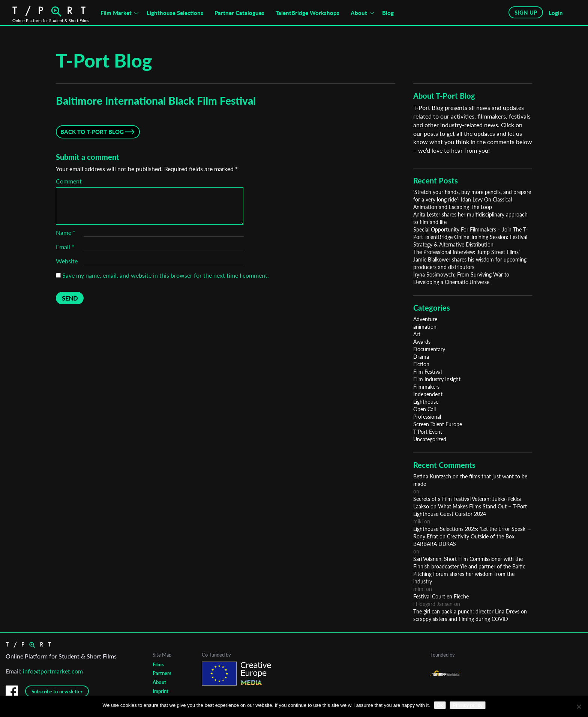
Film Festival (427, 372)
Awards (422, 342)
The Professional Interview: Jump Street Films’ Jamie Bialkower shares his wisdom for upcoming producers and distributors (470, 259)
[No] (579, 706)
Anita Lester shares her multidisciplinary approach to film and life (470, 218)
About (359, 13)
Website (67, 261)
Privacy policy (467, 705)
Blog (388, 13)
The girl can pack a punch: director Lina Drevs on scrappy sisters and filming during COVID (470, 615)
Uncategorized (430, 439)
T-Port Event (428, 432)
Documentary (429, 349)
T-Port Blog (104, 60)
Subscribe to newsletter (57, 691)
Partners (162, 673)
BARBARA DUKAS (435, 544)
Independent (428, 394)
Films (158, 664)
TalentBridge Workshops (307, 13)
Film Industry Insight (437, 379)
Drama (421, 357)
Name (66, 232)
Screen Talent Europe (438, 424)
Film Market (116, 13)
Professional (427, 417)
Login (556, 13)
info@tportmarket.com (53, 671)
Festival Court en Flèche (441, 596)
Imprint (160, 691)
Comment (69, 181)
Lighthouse (426, 402)
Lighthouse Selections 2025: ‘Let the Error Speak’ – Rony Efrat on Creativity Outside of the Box (472, 533)
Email (65, 247)
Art (417, 334)
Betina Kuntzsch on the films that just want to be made (470, 480)
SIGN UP (526, 12)
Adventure (425, 319)
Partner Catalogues (239, 13)
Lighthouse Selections (175, 13)
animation (425, 327)
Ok (440, 705)
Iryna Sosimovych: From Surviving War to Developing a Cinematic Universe (461, 278)
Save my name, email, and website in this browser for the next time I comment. (166, 275)
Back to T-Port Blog (92, 132)
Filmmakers (426, 387)
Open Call (424, 409)
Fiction (421, 364)
